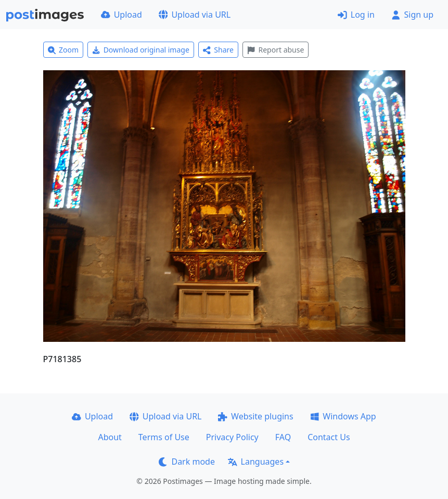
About (110, 437)
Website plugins (255, 416)
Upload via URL (195, 15)
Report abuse (276, 50)
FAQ (283, 437)
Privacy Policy (232, 437)
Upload (121, 15)
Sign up (412, 15)
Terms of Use (164, 437)
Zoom (63, 50)
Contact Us (329, 437)
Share (218, 50)
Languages (256, 462)
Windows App (343, 416)
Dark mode (187, 462)
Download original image (141, 50)
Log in (356, 15)
